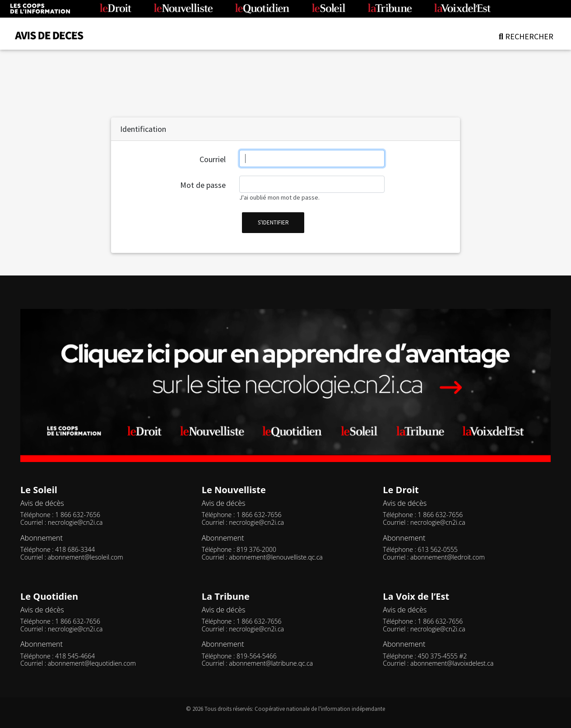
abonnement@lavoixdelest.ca (452, 663)
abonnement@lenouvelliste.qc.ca (276, 557)
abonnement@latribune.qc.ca (271, 663)
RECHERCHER (526, 36)
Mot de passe (203, 185)
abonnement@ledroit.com (448, 557)
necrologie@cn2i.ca (75, 522)
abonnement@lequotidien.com (92, 663)
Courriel (213, 159)
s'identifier (273, 222)
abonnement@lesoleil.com (86, 557)
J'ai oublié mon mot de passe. (279, 197)
